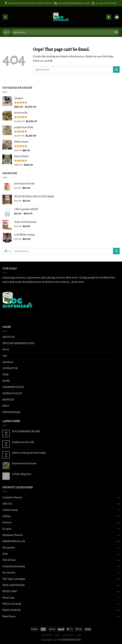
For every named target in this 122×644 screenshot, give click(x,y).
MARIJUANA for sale (14, 541)
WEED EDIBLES (12, 610)
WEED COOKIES (12, 604)
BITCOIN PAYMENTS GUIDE (19, 343)
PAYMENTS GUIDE (13, 387)
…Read (74, 282)
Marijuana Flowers (13, 535)
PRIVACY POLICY (12, 393)
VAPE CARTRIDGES (14, 585)
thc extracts (9, 572)
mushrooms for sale (23, 442)
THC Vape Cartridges (14, 579)
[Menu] (5, 17)
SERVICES (8, 400)
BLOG (6, 349)
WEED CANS (10, 591)
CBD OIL (7, 504)
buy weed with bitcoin (24, 463)
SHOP (6, 406)
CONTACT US (10, 368)
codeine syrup (10, 510)
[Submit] (116, 70)
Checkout (8, 362)
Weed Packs (9, 616)
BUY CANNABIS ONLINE (26, 431)
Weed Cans (8, 598)
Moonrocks (9, 548)
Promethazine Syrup (14, 566)
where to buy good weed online (29, 453)
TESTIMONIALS (11, 412)
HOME (6, 381)
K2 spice (7, 529)
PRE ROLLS (9, 560)
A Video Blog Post (22, 474)
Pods (5, 554)
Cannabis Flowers (12, 497)
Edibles (7, 516)
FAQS (5, 374)
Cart (5, 356)
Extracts (7, 522)
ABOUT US (8, 337)
